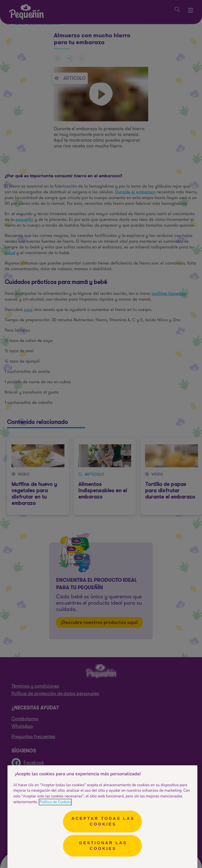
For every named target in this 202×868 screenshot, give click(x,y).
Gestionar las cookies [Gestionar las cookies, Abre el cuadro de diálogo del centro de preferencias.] (103, 846)
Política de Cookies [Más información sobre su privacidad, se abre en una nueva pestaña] (55, 802)
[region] (102, 817)
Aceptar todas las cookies (103, 821)
